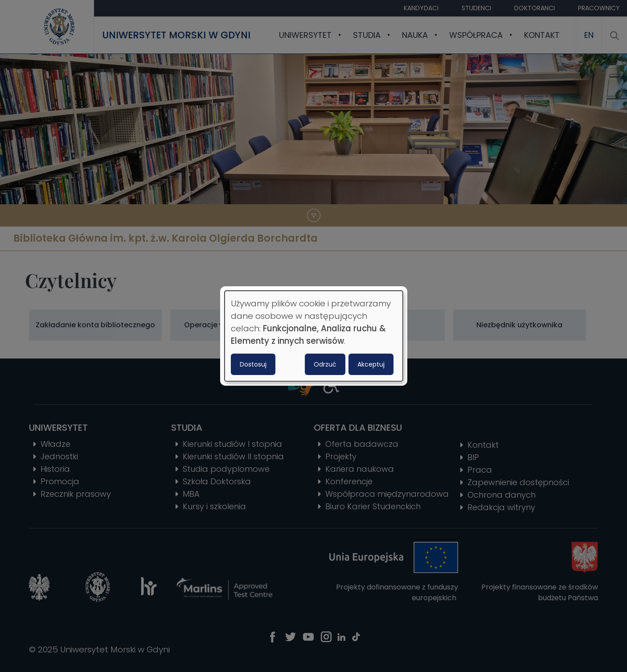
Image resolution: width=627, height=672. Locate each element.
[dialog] (314, 336)
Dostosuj (253, 364)
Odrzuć (325, 364)
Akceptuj (371, 364)
